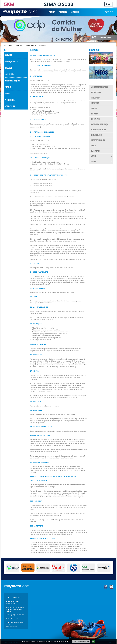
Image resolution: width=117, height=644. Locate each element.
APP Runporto (95, 98)
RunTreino (94, 108)
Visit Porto (94, 114)
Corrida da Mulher (19, 45)
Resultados (9, 68)
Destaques (8, 55)
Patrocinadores (10, 100)
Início (5, 45)
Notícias (93, 146)
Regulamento (9, 74)
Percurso (8, 87)
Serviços (63, 12)
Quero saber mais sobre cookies (81, 638)
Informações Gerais (11, 62)
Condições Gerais (96, 135)
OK (93, 638)
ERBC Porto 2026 (96, 92)
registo (107, 12)
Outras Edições (10, 106)
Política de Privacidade (98, 130)
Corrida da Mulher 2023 (31, 45)
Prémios (7, 94)
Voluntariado (95, 151)
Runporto (75, 12)
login (112, 12)
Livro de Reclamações (98, 140)
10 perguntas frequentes (13, 81)
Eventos (52, 12)
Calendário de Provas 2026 (99, 87)
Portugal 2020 (95, 119)
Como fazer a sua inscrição (100, 124)
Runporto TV (95, 103)
